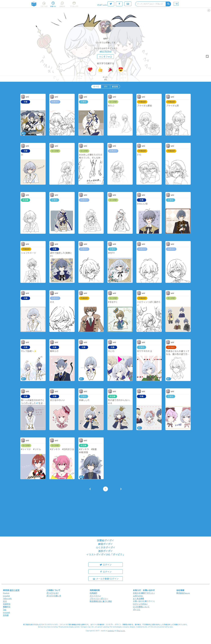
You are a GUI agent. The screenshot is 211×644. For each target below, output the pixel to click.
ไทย (5, 610)
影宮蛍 (115, 87)
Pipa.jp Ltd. (121, 631)
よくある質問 (138, 598)
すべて (96, 87)
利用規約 (93, 593)
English (6, 593)
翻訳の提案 (15, 590)
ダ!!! (106, 87)
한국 (5, 601)
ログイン (105, 564)
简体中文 (7, 604)
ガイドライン (95, 596)
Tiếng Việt (7, 598)
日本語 (6, 615)
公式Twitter (138, 596)
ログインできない (140, 604)
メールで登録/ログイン (106, 579)
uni (105, 38)
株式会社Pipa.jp (183, 593)
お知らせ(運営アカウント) (144, 593)
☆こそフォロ (105, 57)
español (6, 596)
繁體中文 (7, 607)
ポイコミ (137, 609)
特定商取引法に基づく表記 (101, 601)
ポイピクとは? (53, 593)
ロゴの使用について (141, 607)
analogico (111, 631)
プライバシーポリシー (99, 598)
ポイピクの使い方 (54, 596)
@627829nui (106, 51)
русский (6, 612)
